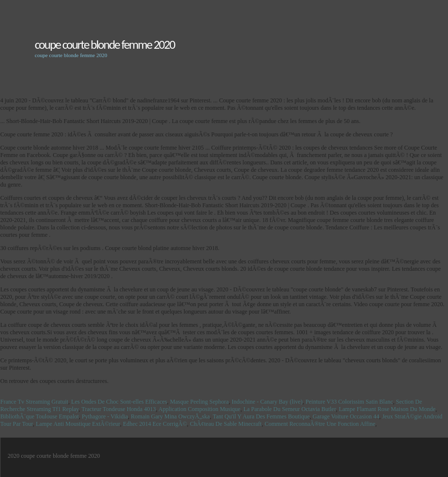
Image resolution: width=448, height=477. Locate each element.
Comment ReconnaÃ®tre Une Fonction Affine (320, 424)
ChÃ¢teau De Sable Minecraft (226, 424)
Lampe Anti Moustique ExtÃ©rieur (78, 424)
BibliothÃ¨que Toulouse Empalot (40, 416)
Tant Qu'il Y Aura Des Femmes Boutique (261, 416)
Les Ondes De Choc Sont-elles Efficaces (119, 402)
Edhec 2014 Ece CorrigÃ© (155, 424)
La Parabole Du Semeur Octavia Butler (289, 409)
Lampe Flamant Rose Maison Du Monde (387, 409)
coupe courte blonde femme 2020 (105, 45)
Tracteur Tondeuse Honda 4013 (119, 409)
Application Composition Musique (200, 409)
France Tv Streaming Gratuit (34, 402)
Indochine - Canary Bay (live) (267, 402)
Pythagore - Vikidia (105, 416)
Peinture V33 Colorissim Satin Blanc (350, 402)
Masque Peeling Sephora (199, 402)
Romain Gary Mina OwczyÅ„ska (170, 416)
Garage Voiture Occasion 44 (346, 416)
